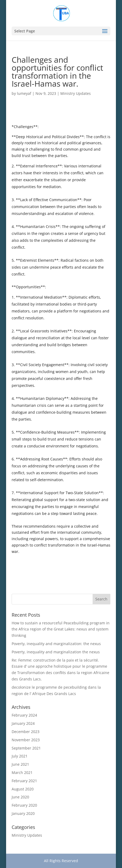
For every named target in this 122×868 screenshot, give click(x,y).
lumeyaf (24, 93)
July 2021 (20, 756)
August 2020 (23, 789)
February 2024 (24, 715)
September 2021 (26, 748)
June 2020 (20, 797)
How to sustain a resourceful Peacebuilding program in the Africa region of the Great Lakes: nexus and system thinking (61, 629)
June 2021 (20, 764)
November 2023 (26, 740)
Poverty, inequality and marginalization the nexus (56, 652)
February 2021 (24, 781)
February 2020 (24, 805)
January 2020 (23, 813)
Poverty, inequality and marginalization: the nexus (56, 644)
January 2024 (23, 723)
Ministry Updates (76, 93)
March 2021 (22, 772)
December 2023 (26, 732)
